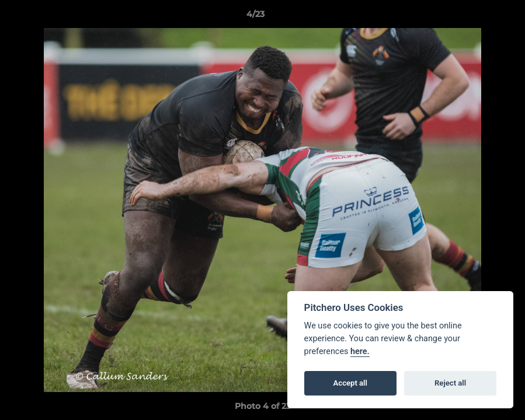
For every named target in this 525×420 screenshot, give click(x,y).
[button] (476, 17)
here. (360, 351)
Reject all (450, 383)
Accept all (350, 383)
